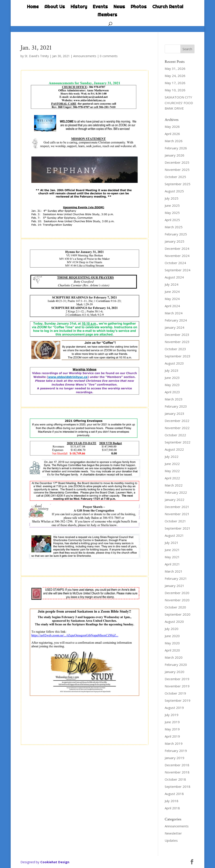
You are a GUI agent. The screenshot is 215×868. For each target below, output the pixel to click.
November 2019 (177, 686)
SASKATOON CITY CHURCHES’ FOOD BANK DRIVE (179, 103)
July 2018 (172, 801)
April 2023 (172, 392)
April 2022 (172, 478)
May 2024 (172, 299)
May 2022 (172, 471)
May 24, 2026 (175, 76)
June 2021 (172, 550)
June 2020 (172, 636)
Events (100, 7)
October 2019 (175, 693)
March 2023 (174, 399)
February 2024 (176, 320)
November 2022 (177, 428)
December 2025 (177, 162)
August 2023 (174, 363)
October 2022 (175, 435)
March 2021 (174, 571)
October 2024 (175, 263)
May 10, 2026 (175, 90)
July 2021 (172, 543)
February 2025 (176, 234)
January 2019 (174, 758)
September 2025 (178, 184)
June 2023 (172, 378)
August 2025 (174, 191)
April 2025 (172, 220)
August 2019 (174, 708)
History (79, 7)
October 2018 (175, 779)
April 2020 (172, 650)
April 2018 (172, 808)
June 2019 (172, 722)
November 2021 (177, 514)
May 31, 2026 (175, 68)
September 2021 (178, 528)
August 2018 (174, 794)
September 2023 (178, 356)
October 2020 (175, 607)
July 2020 (172, 629)
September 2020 (178, 614)
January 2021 (174, 586)
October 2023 (175, 349)
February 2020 (176, 665)
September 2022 (178, 442)
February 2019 (176, 751)
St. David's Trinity (37, 56)
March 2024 (174, 313)
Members (107, 15)
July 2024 (172, 284)
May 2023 (172, 385)
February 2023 (176, 406)
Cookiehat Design (55, 862)
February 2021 (176, 578)
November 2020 (177, 600)
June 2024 (172, 292)
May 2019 (172, 729)
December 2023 (177, 335)
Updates (171, 840)
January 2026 (174, 155)
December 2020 (177, 593)
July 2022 (172, 456)
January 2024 (174, 327)
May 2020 (172, 643)
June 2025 (172, 205)
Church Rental (168, 7)
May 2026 (172, 127)
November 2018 (177, 772)
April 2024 (172, 306)
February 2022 (176, 492)
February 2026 (176, 148)
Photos (139, 7)
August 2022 (174, 449)
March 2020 (174, 657)
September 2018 (178, 786)
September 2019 (178, 700)
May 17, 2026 (175, 83)
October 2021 (175, 521)
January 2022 (174, 500)
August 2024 (174, 277)
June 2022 (172, 464)
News (119, 7)
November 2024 (177, 256)
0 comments (109, 56)
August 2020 (174, 621)
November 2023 (177, 342)
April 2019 (172, 736)
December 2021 (177, 507)
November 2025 (177, 170)
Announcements (85, 56)
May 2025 (172, 213)
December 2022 (177, 421)
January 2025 (174, 241)
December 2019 (177, 679)
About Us (55, 7)
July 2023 (172, 370)
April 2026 (172, 134)
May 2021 (172, 557)
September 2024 (178, 270)
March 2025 (174, 227)
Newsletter (173, 833)
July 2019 (172, 715)
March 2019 (174, 743)
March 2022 (174, 485)
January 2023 (174, 413)
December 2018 (177, 765)
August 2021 (174, 535)
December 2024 (177, 248)
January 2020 (174, 672)
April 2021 (172, 564)
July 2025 (172, 198)
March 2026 (174, 141)
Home (33, 7)
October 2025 (175, 177)
